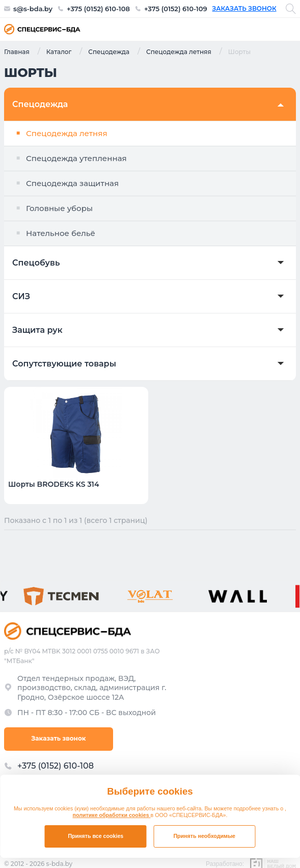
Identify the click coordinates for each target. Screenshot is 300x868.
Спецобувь (36, 263)
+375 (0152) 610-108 (98, 9)
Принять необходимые (204, 836)
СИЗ (21, 297)
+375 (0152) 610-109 (176, 9)
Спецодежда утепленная (76, 158)
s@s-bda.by (33, 9)
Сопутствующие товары (64, 364)
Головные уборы (59, 208)
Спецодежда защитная (72, 183)
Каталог (59, 51)
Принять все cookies (96, 836)
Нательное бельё (61, 233)
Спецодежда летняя (179, 51)
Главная (17, 51)
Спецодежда (109, 51)
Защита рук (37, 330)
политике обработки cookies (112, 815)
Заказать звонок (244, 9)
